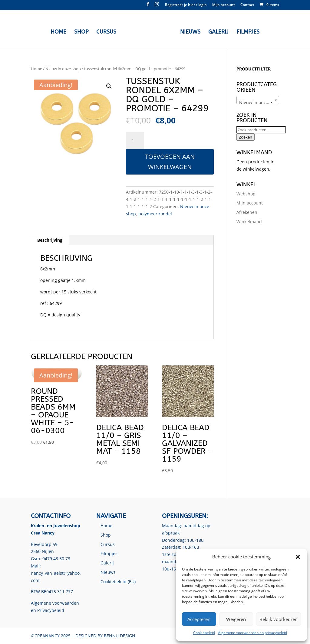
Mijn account (224, 5)
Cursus (108, 31)
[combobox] (258, 100)
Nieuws (189, 31)
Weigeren (236, 619)
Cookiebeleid (204, 633)
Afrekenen (247, 212)
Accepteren (199, 619)
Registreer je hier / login (186, 5)
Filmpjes (246, 31)
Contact (247, 5)
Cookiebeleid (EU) (118, 582)
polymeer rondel (155, 214)
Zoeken (246, 137)
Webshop (246, 194)
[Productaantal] (135, 141)
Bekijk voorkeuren (279, 619)
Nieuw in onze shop (63, 69)
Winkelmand (249, 222)
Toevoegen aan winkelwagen (170, 162)
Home (60, 31)
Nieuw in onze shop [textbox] (259, 103)
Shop (83, 31)
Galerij (217, 31)
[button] (298, 557)
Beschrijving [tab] (50, 240)
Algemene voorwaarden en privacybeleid (252, 633)
